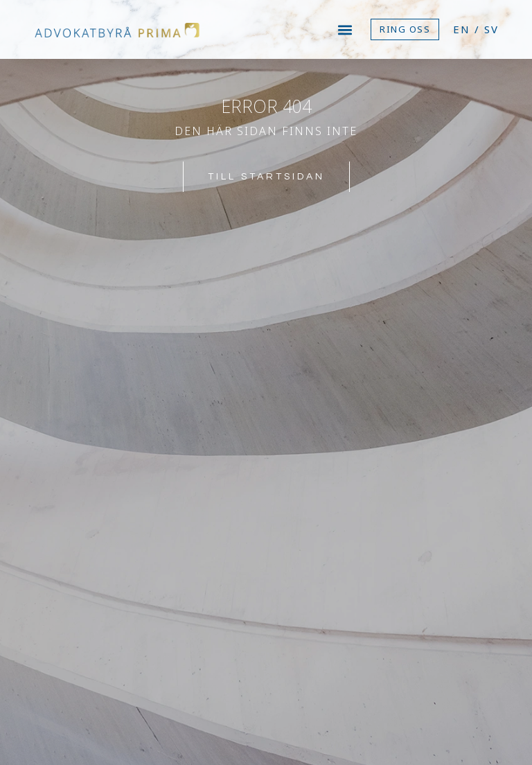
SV (491, 29)
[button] (345, 29)
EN (462, 29)
